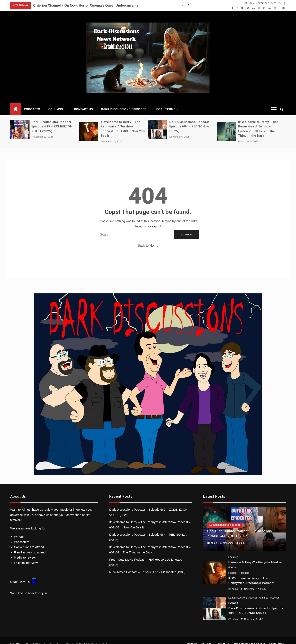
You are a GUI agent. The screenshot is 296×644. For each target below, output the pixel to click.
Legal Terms (166, 103)
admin (214, 537)
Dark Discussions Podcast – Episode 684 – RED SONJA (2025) (191, 120)
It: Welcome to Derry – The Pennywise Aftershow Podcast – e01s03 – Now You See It (253, 577)
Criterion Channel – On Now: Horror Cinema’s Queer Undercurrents (86, 5)
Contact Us (83, 103)
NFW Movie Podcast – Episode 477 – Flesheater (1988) (147, 566)
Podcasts (32, 103)
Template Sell (98, 637)
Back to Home (148, 239)
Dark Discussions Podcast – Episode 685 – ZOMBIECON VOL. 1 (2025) (53, 120)
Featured (233, 551)
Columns (57, 103)
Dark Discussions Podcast (224, 519)
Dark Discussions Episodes (124, 103)
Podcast (233, 567)
